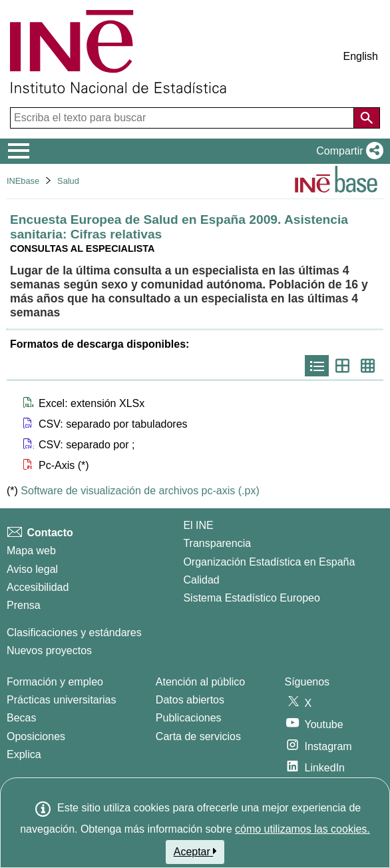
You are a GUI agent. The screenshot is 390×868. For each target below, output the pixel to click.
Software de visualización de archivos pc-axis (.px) (140, 491)
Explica (24, 754)
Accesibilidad (38, 587)
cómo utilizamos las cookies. (302, 829)
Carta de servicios (198, 736)
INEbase (23, 181)
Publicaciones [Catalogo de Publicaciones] (189, 718)
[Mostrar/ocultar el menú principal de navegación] (19, 151)
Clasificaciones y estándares (74, 633)
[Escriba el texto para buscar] (183, 118)
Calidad (201, 580)
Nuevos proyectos (49, 651)
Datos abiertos (190, 700)
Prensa (24, 605)
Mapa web (31, 551)
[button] (347, 151)
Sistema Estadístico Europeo (251, 598)
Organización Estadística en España (269, 562)
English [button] (361, 56)
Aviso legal (32, 569)
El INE (198, 525)
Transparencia (217, 543)
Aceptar (195, 851)
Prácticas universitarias (62, 700)
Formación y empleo (55, 682)
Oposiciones (36, 736)
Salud (68, 181)
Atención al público (200, 682)
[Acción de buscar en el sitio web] (367, 118)
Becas (21, 718)
